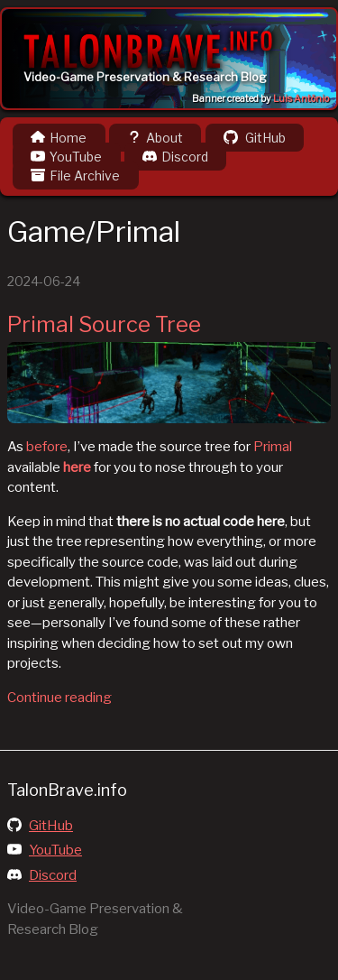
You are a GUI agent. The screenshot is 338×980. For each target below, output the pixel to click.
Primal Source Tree (104, 324)
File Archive (75, 176)
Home (59, 138)
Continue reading (59, 698)
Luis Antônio (301, 99)
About (155, 138)
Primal (273, 447)
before (47, 447)
